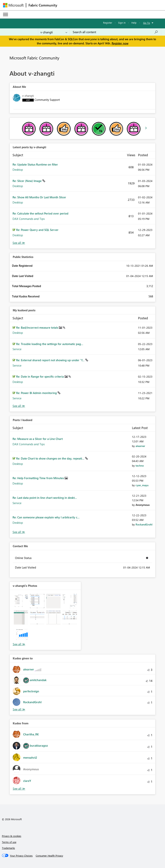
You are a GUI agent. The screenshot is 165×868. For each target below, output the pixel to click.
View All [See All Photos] (19, 644)
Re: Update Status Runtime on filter (35, 164)
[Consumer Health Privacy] (49, 856)
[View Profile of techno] (140, 466)
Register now (120, 43)
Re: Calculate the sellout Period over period (40, 213)
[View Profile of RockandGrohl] (144, 524)
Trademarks (8, 848)
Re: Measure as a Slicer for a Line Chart (38, 439)
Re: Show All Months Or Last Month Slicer (39, 197)
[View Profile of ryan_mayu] (142, 485)
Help (134, 23)
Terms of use (9, 842)
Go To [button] (147, 23)
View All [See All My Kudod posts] (19, 406)
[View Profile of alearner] (140, 446)
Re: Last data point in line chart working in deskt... (45, 498)
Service (17, 349)
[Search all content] (115, 32)
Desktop (18, 170)
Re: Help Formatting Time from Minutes (39, 478)
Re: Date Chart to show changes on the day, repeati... (51, 458)
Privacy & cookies (12, 836)
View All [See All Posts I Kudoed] (19, 532)
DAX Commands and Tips (29, 219)
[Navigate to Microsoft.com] (13, 5)
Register (108, 23)
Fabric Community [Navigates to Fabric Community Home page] (43, 5)
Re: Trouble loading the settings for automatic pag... (50, 344)
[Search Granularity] (54, 32)
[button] (21, 601)
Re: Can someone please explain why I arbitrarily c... (46, 517)
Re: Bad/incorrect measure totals (37, 328)
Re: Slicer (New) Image (27, 181)
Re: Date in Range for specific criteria (40, 376)
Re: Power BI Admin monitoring (37, 393)
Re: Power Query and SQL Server (37, 230)
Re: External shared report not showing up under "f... (51, 360)
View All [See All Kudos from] (19, 789)
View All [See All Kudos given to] (19, 709)
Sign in (122, 23)
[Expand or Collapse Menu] (6, 14)
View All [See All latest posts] (19, 243)
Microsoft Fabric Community (34, 58)
